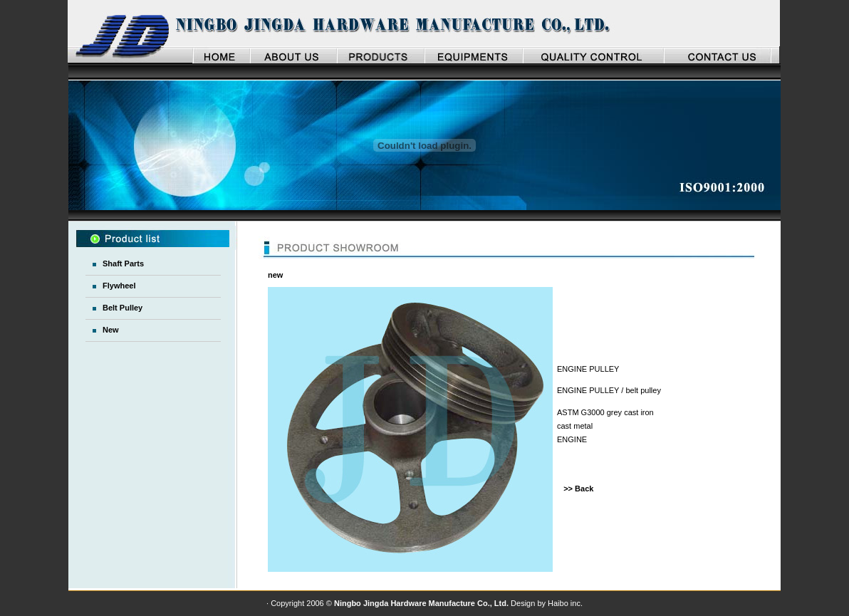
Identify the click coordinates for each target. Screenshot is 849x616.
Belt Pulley (123, 308)
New (111, 330)
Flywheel (119, 286)
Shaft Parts (123, 263)
